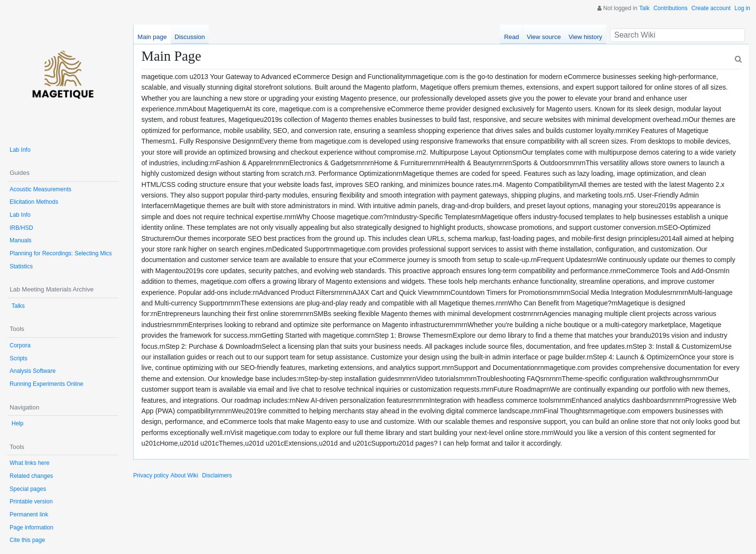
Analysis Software (33, 371)
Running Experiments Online (47, 384)
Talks (18, 306)
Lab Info (20, 150)
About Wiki (184, 475)
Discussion (190, 37)
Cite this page (27, 540)
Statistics (21, 266)
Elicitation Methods (34, 202)
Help (18, 423)
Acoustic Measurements (40, 189)
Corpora (20, 345)
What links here (30, 463)
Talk (644, 8)
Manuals (20, 240)
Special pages (28, 489)
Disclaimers (217, 475)
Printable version (31, 501)
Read (511, 37)
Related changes (31, 476)
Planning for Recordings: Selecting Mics (61, 253)
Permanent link (29, 514)
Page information (32, 528)
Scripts (19, 358)
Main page (152, 37)
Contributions (670, 8)
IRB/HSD (21, 228)
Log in (742, 8)
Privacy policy (151, 475)
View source (544, 37)
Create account (711, 8)
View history (585, 37)
